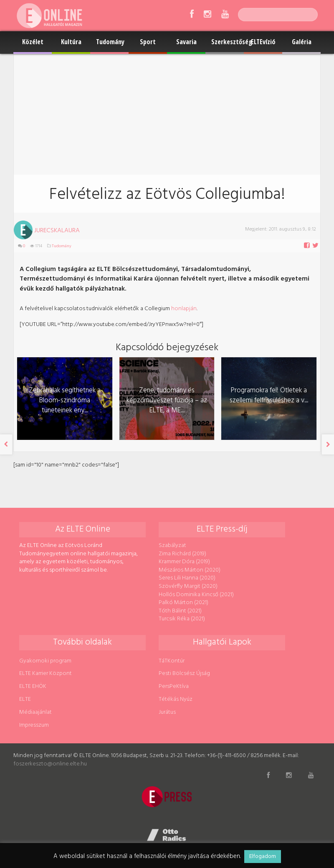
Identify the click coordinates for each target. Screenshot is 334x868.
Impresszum (34, 725)
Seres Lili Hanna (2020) (187, 578)
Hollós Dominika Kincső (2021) (196, 595)
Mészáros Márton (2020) (190, 570)
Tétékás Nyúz (176, 699)
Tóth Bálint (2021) (180, 611)
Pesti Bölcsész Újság (184, 674)
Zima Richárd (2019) (182, 554)
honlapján (184, 309)
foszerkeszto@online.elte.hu (50, 764)
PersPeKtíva (174, 686)
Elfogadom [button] (263, 857)
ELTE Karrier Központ (46, 674)
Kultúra (71, 42)
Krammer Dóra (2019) (184, 562)
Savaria (186, 42)
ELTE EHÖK (33, 686)
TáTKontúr (172, 661)
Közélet (33, 42)
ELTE (25, 699)
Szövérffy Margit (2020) (188, 586)
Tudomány (110, 42)
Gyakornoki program (45, 661)
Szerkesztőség (228, 42)
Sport (148, 42)
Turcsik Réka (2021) (182, 619)
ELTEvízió (263, 42)
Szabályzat (172, 546)
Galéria (302, 42)
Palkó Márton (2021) (183, 603)
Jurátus (167, 712)
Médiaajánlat (35, 712)
